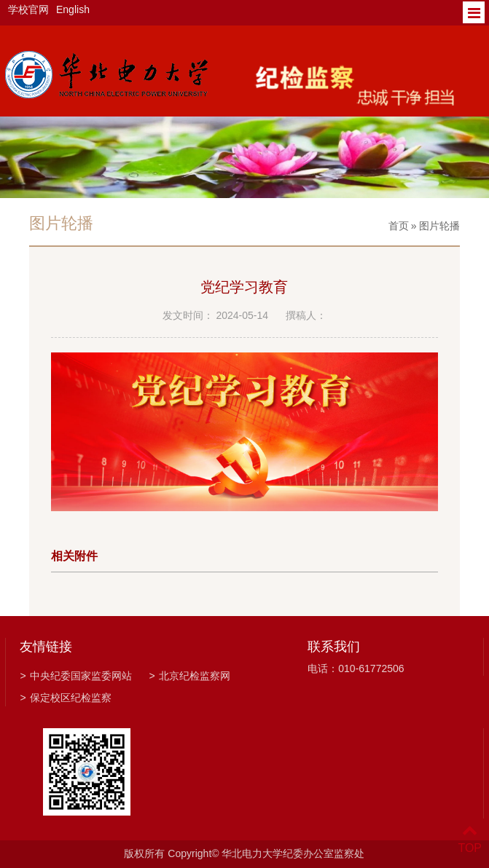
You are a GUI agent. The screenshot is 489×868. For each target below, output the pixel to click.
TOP (470, 839)
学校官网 (28, 9)
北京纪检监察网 (189, 676)
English (73, 9)
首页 (399, 226)
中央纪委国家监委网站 (75, 676)
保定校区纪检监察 (65, 698)
